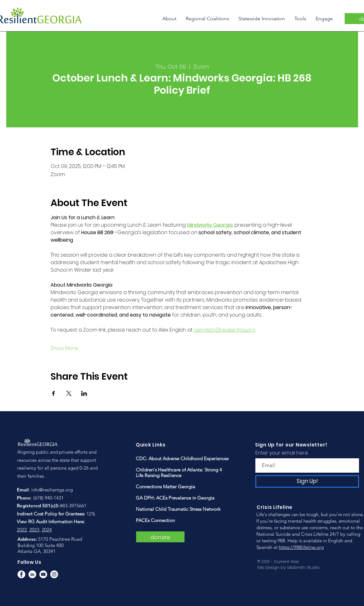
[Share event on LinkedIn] (84, 393)
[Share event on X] (69, 393)
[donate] (160, 537)
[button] (169, 19)
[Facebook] (21, 574)
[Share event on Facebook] (54, 393)
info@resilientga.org (52, 490)
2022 (22, 530)
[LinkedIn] (32, 574)
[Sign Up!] (307, 481)
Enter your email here (282, 453)
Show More (64, 348)
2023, (35, 530)
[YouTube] (43, 574)
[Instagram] (54, 574)
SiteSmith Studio (303, 567)
